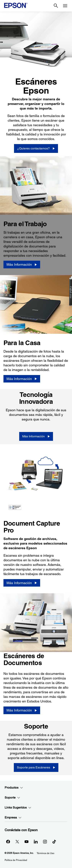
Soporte (12, 798)
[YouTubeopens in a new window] (26, 842)
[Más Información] (22, 265)
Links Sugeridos (18, 808)
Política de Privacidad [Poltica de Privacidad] (16, 860)
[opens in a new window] (54, 842)
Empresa (13, 818)
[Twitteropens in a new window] (17, 842)
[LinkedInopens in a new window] (36, 842)
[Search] (56, 6)
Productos (14, 788)
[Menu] (65, 6)
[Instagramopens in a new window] (45, 842)
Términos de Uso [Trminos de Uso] (46, 853)
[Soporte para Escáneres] (36, 767)
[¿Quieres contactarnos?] (36, 148)
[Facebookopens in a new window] (8, 842)
